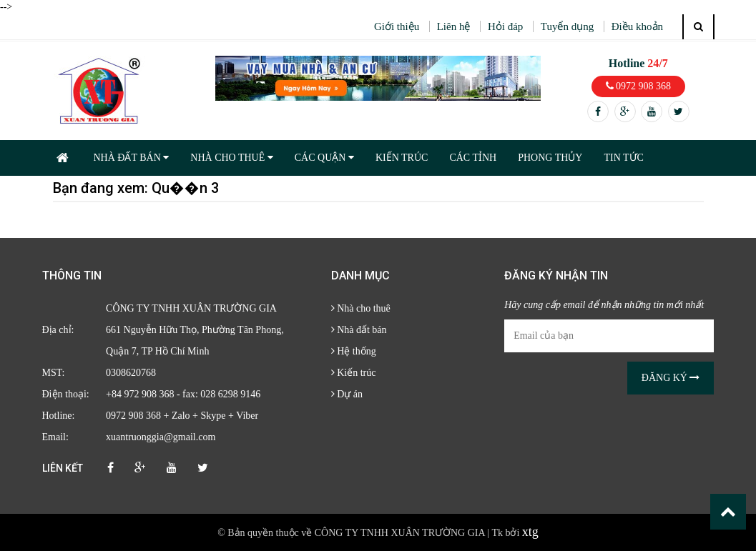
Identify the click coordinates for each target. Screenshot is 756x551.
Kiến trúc (354, 373)
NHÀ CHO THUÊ (231, 158)
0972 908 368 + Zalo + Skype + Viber (182, 416)
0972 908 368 (639, 86)
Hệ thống (354, 351)
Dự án (347, 394)
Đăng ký (671, 378)
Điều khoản (637, 26)
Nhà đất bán (359, 330)
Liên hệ (454, 26)
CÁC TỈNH (473, 158)
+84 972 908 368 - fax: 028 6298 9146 (183, 394)
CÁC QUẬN (324, 158)
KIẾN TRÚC (402, 158)
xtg (530, 532)
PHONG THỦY (550, 158)
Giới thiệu (397, 26)
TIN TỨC (623, 158)
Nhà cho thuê (361, 308)
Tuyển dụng (567, 26)
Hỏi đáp (505, 26)
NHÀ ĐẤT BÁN (132, 158)
